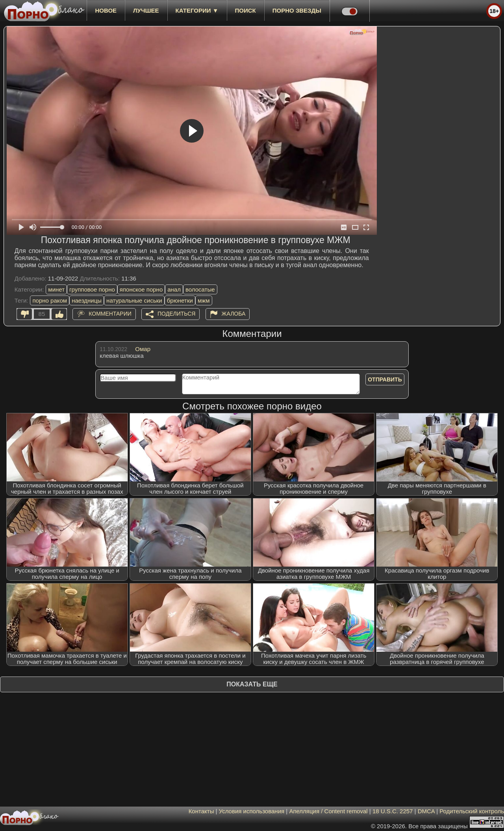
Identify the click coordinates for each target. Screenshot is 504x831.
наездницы (87, 300)
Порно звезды (297, 10)
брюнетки (180, 300)
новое (106, 10)
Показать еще (252, 684)
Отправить (385, 379)
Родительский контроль (472, 811)
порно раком (50, 300)
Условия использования (252, 811)
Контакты (201, 811)
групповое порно (92, 289)
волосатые (200, 289)
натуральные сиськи (134, 300)
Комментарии (110, 314)
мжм (204, 300)
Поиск (246, 10)
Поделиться (176, 314)
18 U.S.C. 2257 (393, 811)
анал (174, 289)
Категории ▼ (197, 10)
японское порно (141, 289)
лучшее (146, 10)
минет (56, 289)
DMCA (426, 811)
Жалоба (234, 314)
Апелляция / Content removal (328, 811)
